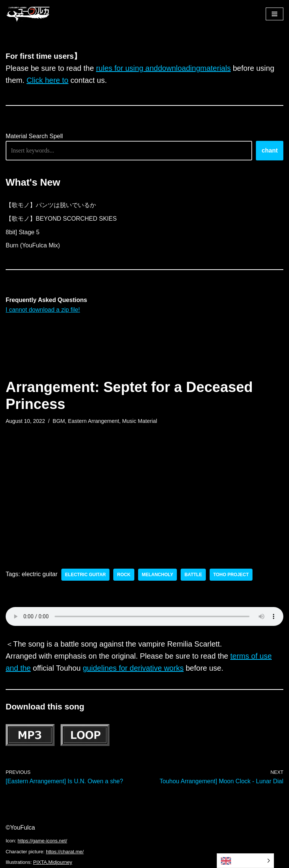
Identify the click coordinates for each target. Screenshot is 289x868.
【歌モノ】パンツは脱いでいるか (51, 205)
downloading (179, 68)
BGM (59, 421)
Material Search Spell (34, 136)
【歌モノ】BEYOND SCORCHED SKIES (61, 219)
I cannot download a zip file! (43, 310)
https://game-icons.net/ (43, 841)
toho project (231, 575)
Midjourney (60, 862)
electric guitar (85, 575)
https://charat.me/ (65, 852)
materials (215, 68)
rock (124, 575)
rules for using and (127, 68)
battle (193, 575)
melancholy (158, 575)
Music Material (140, 421)
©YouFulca (20, 828)
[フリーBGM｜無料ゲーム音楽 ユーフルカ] (28, 14)
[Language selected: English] (245, 861)
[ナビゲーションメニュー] (275, 14)
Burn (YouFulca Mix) (33, 245)
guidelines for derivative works (133, 668)
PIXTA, (41, 862)
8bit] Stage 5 (23, 232)
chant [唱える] (270, 150)
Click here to (48, 80)
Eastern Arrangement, (94, 421)
